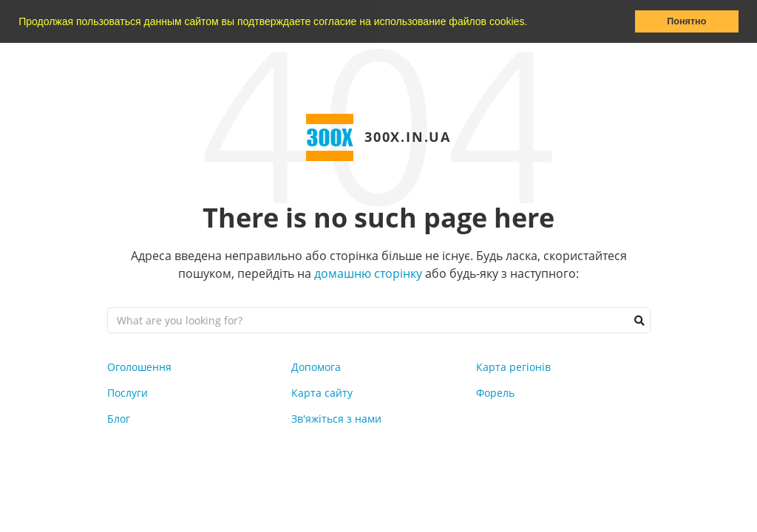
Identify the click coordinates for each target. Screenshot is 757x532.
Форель (495, 393)
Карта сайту (322, 393)
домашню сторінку (368, 273)
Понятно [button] (686, 21)
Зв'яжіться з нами (336, 419)
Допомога (316, 367)
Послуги (128, 393)
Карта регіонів (513, 367)
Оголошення (139, 367)
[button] (532, 23)
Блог (119, 419)
